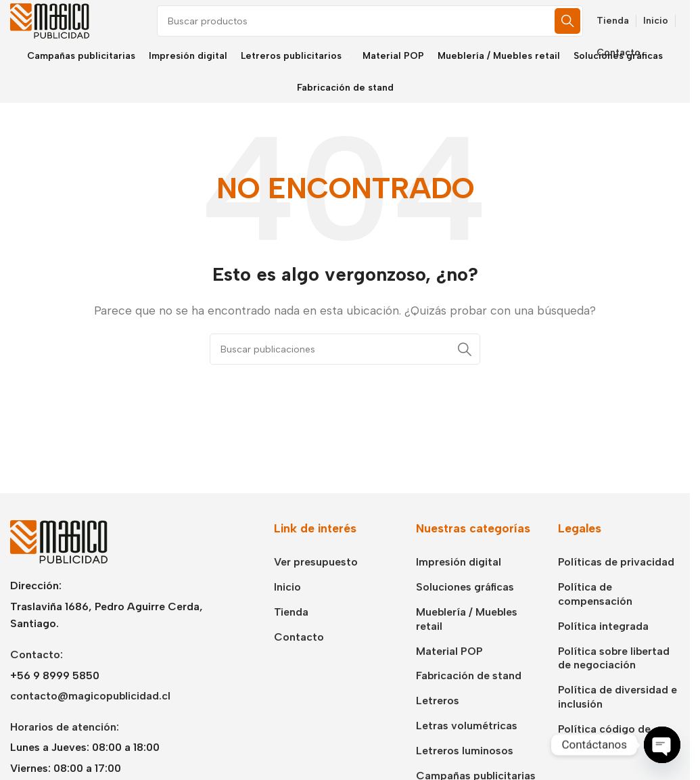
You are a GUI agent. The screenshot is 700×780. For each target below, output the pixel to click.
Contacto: (37, 673)
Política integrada (603, 645)
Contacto (299, 656)
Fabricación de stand (469, 694)
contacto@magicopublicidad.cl (90, 715)
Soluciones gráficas (465, 606)
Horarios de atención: (65, 745)
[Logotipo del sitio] (61, 29)
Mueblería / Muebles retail (467, 638)
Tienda (291, 631)
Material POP (449, 669)
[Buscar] (392, 30)
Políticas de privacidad (616, 581)
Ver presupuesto (316, 581)
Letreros (438, 719)
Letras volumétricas (467, 744)
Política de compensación (595, 613)
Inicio (287, 606)
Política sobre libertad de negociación (614, 676)
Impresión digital (459, 581)
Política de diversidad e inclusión (617, 716)
